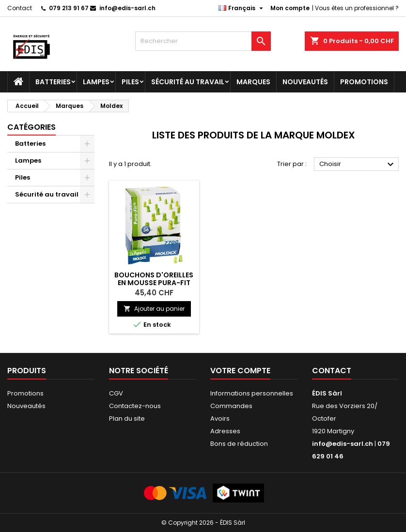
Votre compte (240, 371)
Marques (253, 82)
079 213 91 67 (69, 8)
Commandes (231, 406)
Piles (130, 82)
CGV (116, 393)
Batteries (53, 82)
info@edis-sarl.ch (127, 8)
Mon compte (290, 8)
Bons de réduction (239, 444)
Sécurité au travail (188, 82)
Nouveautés (305, 82)
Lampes (96, 82)
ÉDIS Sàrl (327, 393)
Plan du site (127, 418)
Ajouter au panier (154, 309)
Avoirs (220, 418)
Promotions (364, 82)
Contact (20, 8)
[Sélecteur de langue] (242, 8)
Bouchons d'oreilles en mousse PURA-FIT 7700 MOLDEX (154, 283)
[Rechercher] (203, 41)
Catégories (31, 127)
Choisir (358, 165)
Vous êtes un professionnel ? (357, 8)
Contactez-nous (135, 406)
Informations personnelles (252, 393)
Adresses (225, 431)
